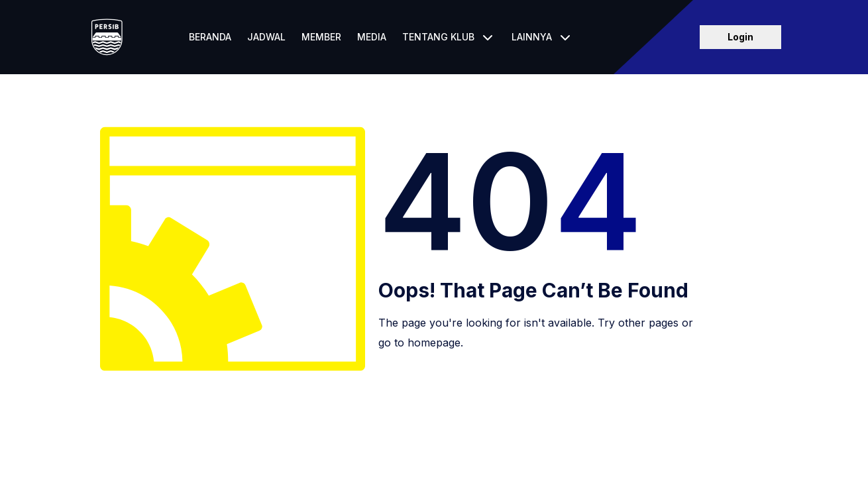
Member (321, 37)
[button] (449, 37)
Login (740, 37)
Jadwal (266, 37)
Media (372, 37)
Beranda (210, 37)
